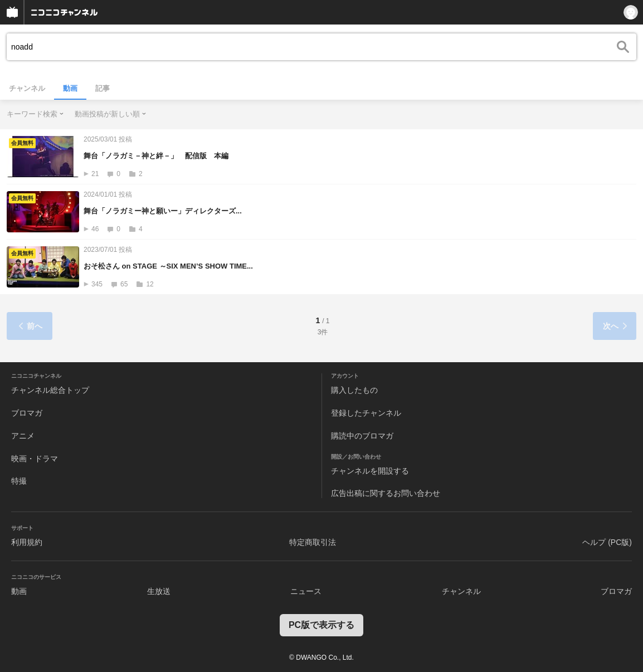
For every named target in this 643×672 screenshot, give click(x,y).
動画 (70, 88)
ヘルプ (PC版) (607, 542)
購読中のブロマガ (362, 436)
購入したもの (354, 390)
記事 (103, 88)
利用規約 (27, 542)
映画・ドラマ (35, 459)
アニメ (23, 436)
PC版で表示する (321, 625)
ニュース (306, 591)
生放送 (159, 591)
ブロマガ (27, 413)
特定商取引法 (313, 542)
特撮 (19, 481)
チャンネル (27, 88)
